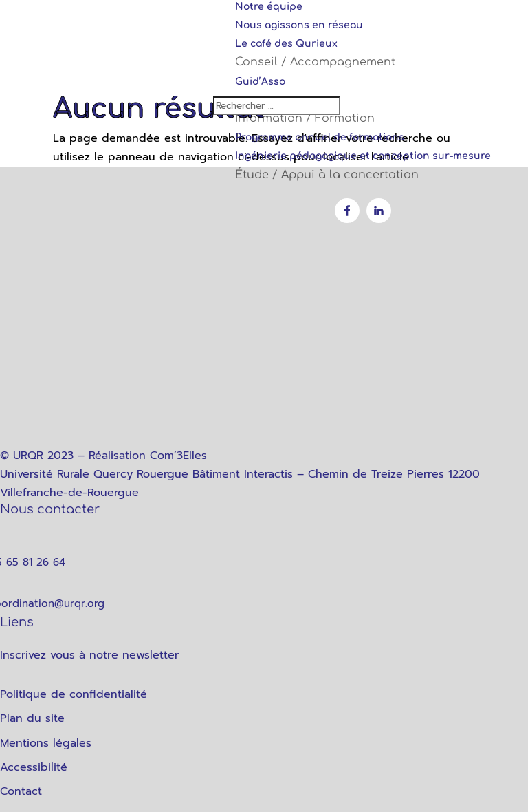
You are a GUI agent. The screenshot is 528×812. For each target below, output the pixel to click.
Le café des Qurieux (286, 44)
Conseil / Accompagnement (315, 62)
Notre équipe (269, 7)
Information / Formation (305, 118)
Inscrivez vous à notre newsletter (89, 655)
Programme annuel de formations (320, 137)
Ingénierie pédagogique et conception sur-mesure (363, 156)
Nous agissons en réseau (299, 25)
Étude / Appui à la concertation (327, 175)
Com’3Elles (178, 456)
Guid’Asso (260, 82)
